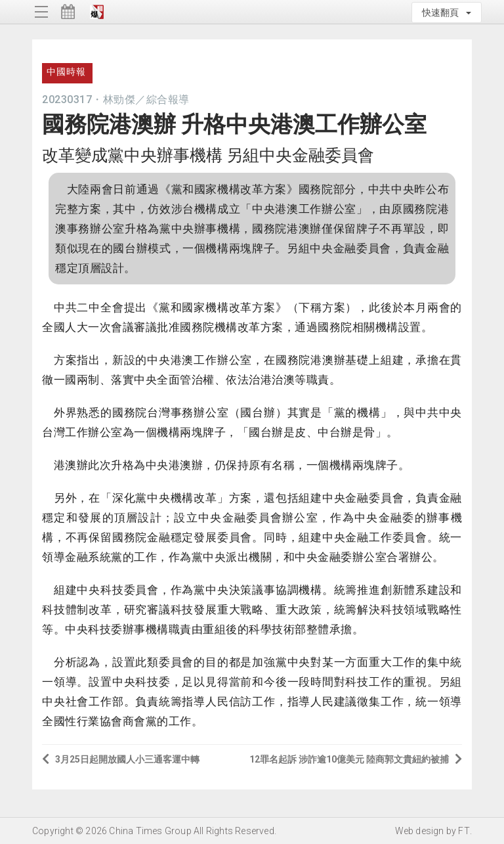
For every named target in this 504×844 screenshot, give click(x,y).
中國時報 (66, 72)
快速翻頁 (447, 12)
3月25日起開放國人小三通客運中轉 (121, 759)
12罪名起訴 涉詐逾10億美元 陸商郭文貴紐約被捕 (356, 759)
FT (464, 831)
